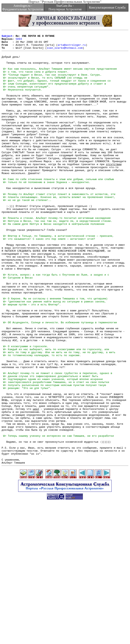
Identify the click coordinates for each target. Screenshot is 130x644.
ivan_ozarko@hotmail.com (65, 51)
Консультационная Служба (107, 7)
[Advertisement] (66, 616)
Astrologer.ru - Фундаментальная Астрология (23, 7)
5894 (19, 41)
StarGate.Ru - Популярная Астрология (65, 7)
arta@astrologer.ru (72, 48)
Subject (7, 37)
